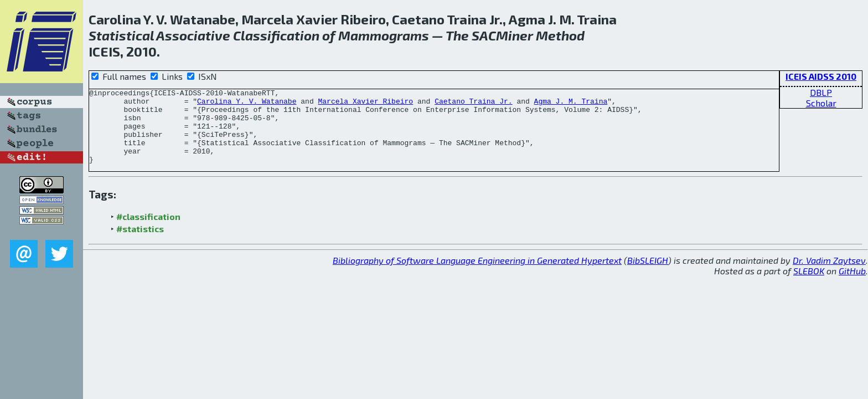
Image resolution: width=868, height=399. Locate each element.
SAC (484, 35)
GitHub (852, 286)
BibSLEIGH (648, 275)
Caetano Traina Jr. (473, 104)
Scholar (821, 103)
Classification (276, 35)
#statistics (140, 244)
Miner (515, 35)
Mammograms (384, 35)
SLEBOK (809, 286)
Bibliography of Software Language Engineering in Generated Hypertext (477, 275)
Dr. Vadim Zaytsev (829, 275)
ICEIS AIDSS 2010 (821, 76)
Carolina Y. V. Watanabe (247, 104)
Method (560, 35)
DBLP (821, 92)
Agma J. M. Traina (570, 104)
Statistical (121, 35)
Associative (193, 35)
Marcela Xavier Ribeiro (365, 104)
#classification (148, 231)
